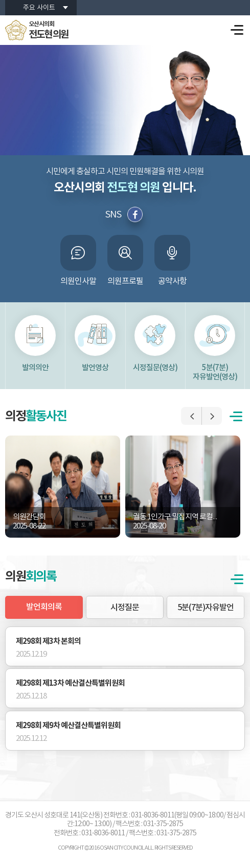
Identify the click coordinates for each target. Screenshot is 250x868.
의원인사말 (78, 281)
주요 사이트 (39, 8)
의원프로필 (125, 281)
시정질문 (125, 608)
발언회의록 (44, 607)
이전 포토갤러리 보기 (191, 416)
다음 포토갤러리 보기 (212, 416)
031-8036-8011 (103, 833)
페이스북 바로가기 (135, 214)
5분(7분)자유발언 (206, 608)
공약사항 (172, 281)
